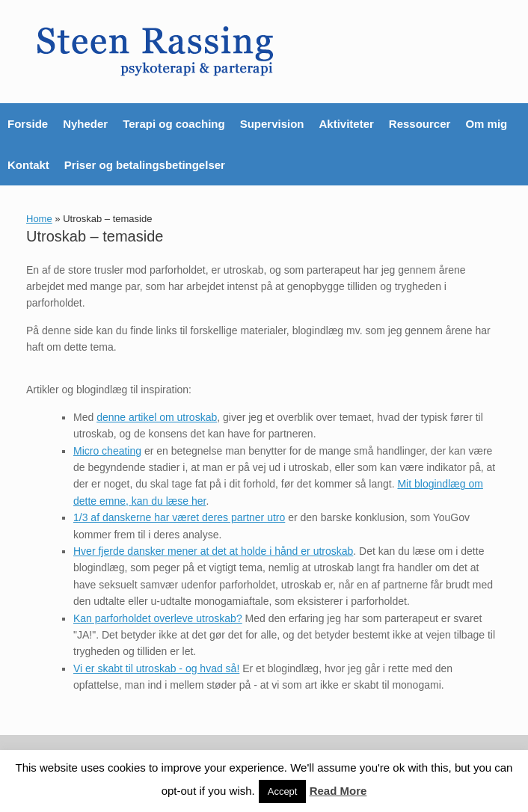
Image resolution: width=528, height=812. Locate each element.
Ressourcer (420, 124)
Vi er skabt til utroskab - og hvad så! (156, 668)
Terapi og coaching (174, 124)
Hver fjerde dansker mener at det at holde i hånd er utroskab (213, 551)
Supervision (272, 124)
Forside (28, 124)
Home (39, 219)
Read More (338, 791)
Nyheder (85, 124)
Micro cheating (107, 451)
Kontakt (28, 165)
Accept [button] (283, 791)
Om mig (486, 124)
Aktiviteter (346, 124)
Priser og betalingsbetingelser (145, 165)
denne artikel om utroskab (157, 417)
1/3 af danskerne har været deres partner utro (179, 517)
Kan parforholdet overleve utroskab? (158, 618)
